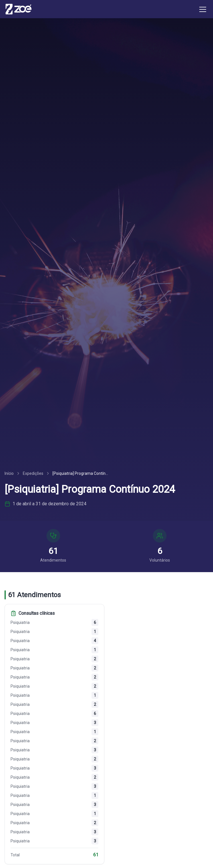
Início (9, 473)
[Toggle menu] (203, 9)
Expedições (33, 473)
